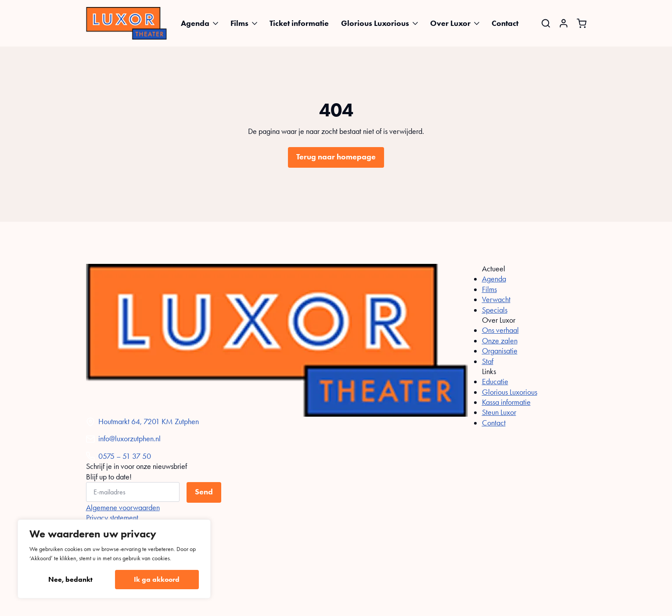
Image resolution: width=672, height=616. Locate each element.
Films (239, 23)
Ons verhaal (500, 330)
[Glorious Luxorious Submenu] (418, 23)
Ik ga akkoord (157, 579)
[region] (114, 559)
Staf (488, 361)
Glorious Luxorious (375, 23)
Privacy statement (112, 518)
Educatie (495, 382)
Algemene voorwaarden (123, 508)
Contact (505, 23)
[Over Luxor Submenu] (479, 23)
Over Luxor (450, 23)
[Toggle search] (546, 23)
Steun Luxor (499, 412)
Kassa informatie (506, 402)
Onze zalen (500, 341)
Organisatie (500, 351)
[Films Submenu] (257, 23)
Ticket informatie (299, 23)
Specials (495, 310)
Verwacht (496, 299)
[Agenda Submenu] (218, 23)
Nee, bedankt (70, 579)
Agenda (195, 23)
